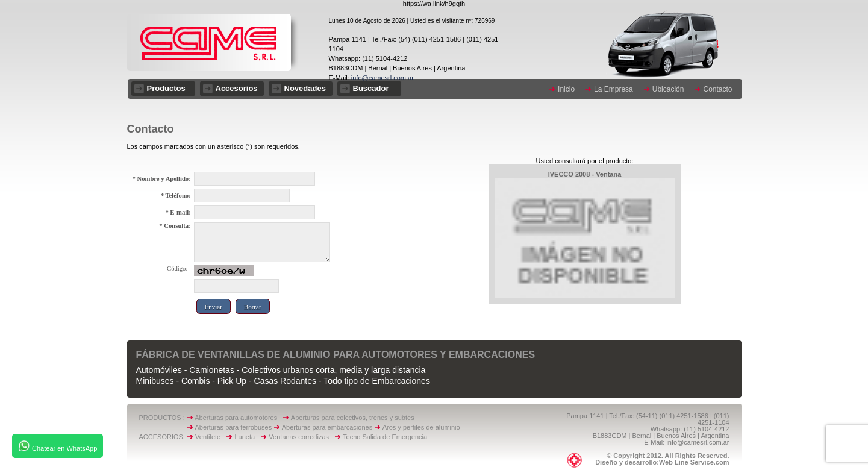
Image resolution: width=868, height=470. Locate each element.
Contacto (717, 89)
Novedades (305, 88)
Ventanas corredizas (301, 437)
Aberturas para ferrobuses (234, 427)
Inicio (566, 89)
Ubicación (668, 89)
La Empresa (614, 89)
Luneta (247, 437)
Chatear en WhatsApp (58, 446)
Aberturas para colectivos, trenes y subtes (353, 418)
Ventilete (211, 437)
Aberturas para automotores (236, 418)
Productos (166, 88)
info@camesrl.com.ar (382, 78)
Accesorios (237, 88)
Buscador (371, 88)
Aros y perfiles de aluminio (423, 427)
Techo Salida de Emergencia (385, 437)
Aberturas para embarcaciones (327, 427)
